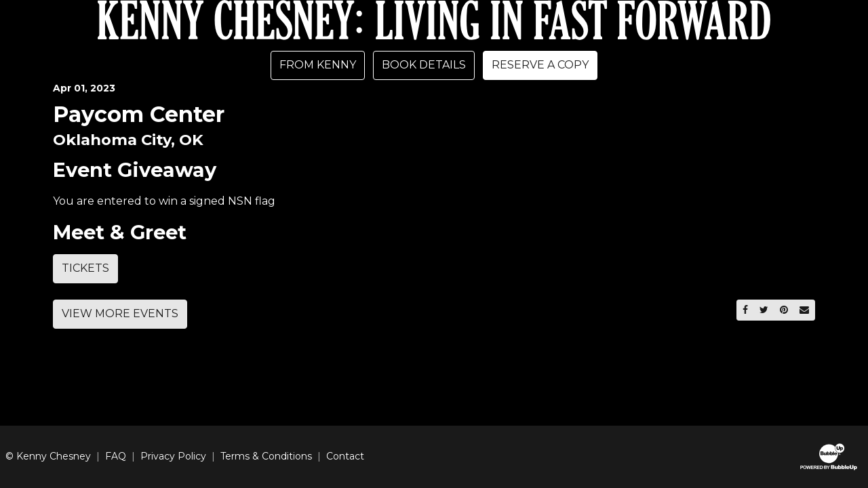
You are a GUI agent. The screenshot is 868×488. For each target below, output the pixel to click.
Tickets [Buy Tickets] (85, 268)
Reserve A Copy (540, 65)
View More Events (120, 313)
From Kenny (318, 65)
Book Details (424, 65)
